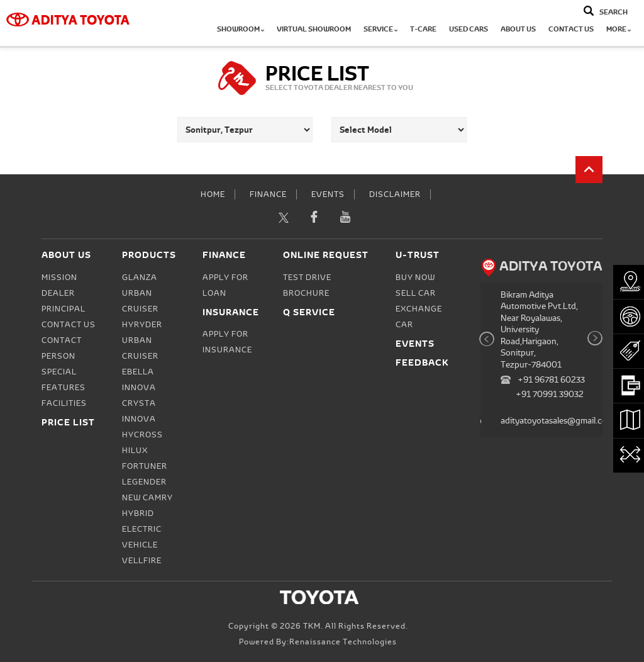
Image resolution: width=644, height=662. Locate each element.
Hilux (135, 451)
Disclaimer (395, 194)
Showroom (241, 29)
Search (613, 12)
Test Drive (307, 278)
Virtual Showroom (314, 29)
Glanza (140, 278)
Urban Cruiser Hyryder (142, 309)
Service (380, 29)
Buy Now (415, 278)
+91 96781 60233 (551, 380)
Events (328, 194)
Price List (68, 422)
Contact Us (571, 29)
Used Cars (469, 29)
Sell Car (416, 293)
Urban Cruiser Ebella (140, 356)
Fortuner (145, 466)
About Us (518, 29)
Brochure (306, 293)
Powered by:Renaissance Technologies (318, 642)
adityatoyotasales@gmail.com (557, 421)
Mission (59, 278)
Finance (268, 194)
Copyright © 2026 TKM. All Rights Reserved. (318, 626)
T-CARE (423, 29)
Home (213, 194)
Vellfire (142, 561)
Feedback (422, 362)
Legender (144, 482)
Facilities (64, 403)
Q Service (309, 312)
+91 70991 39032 (550, 394)
